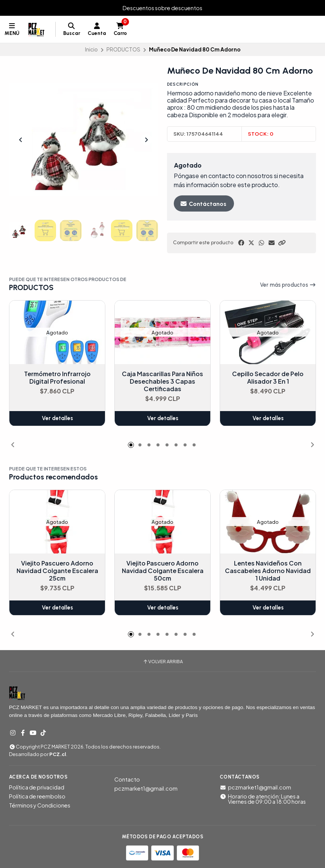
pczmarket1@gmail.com (146, 788)
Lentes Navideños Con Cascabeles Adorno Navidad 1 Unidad (268, 571)
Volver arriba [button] (163, 662)
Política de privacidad (37, 787)
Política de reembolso (37, 796)
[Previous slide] (21, 140)
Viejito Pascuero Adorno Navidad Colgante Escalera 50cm (163, 571)
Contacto (127, 779)
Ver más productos (288, 285)
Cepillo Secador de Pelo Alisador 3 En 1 (268, 378)
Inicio (91, 49)
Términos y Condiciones (40, 805)
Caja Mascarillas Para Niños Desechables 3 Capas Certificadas (162, 382)
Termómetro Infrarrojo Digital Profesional (57, 378)
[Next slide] (146, 140)
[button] (282, 243)
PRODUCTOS (123, 49)
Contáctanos (203, 204)
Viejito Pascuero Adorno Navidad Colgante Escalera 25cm (57, 571)
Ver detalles (57, 419)
